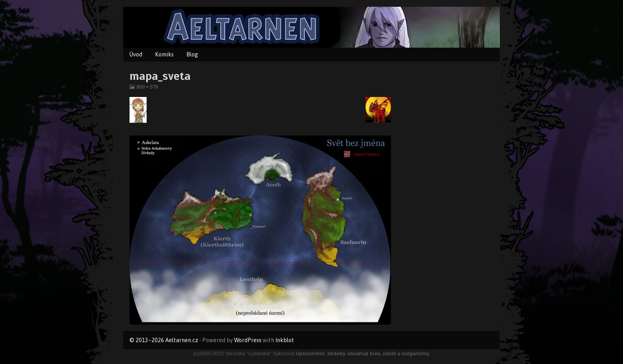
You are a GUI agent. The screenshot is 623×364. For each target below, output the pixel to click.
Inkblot (285, 340)
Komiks (164, 54)
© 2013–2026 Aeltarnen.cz (164, 340)
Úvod (136, 54)
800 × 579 (147, 87)
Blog (192, 54)
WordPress (248, 340)
